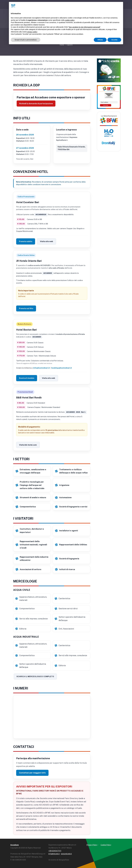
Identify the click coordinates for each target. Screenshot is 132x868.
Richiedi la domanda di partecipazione (36, 104)
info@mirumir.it (54, 853)
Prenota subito (26, 241)
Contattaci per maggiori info (32, 772)
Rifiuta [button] (100, 40)
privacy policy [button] (32, 32)
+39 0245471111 (55, 850)
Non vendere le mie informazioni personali (84, 27)
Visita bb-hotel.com (28, 444)
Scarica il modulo (27, 378)
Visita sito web (46, 241)
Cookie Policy (106, 844)
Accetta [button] (114, 40)
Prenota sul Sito (26, 308)
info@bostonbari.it (42, 367)
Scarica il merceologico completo (35, 676)
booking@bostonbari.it (62, 367)
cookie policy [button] (70, 20)
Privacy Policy (92, 844)
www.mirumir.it (66, 853)
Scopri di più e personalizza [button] (26, 40)
